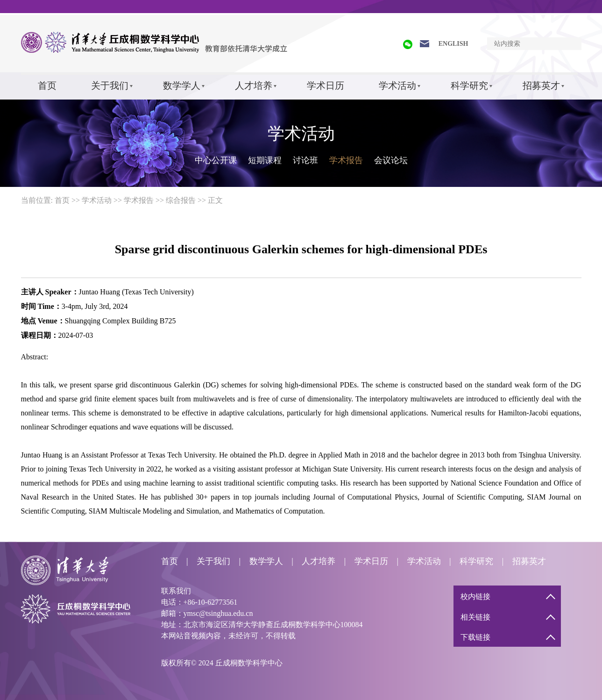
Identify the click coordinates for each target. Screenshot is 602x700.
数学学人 (182, 86)
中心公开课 (216, 160)
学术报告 (346, 160)
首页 (47, 86)
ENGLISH (453, 44)
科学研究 (469, 86)
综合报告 (181, 200)
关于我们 (110, 86)
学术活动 (397, 86)
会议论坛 (391, 160)
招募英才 (541, 86)
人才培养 (254, 86)
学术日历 (326, 86)
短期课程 (265, 160)
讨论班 (305, 160)
